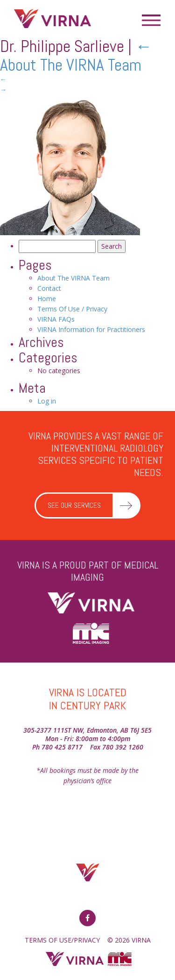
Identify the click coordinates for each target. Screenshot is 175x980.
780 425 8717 (62, 747)
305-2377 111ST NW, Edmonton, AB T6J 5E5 (87, 730)
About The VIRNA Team (76, 56)
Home (47, 299)
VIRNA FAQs (56, 319)
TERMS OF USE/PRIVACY (62, 940)
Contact (49, 288)
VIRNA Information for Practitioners (91, 329)
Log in (47, 401)
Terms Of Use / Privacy (72, 309)
